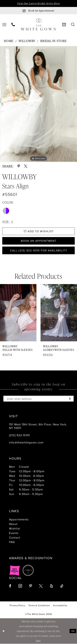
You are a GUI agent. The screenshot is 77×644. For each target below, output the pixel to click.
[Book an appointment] (38, 11)
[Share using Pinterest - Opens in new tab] (19, 166)
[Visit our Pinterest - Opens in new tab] (31, 586)
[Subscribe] (69, 399)
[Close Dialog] (3, 631)
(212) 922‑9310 (19, 435)
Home (9, 41)
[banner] (39, 25)
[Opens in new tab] (15, 570)
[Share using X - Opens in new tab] (26, 166)
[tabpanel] (38, 104)
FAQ (12, 542)
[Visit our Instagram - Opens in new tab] (20, 586)
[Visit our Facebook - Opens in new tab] (10, 586)
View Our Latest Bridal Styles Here (38, 3)
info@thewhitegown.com (26, 442)
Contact (15, 538)
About (13, 524)
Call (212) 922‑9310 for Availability (39, 251)
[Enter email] (38, 399)
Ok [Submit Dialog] (73, 631)
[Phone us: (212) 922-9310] (13, 25)
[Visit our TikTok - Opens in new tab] (62, 586)
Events (14, 533)
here (38, 641)
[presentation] (18, 313)
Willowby (27, 41)
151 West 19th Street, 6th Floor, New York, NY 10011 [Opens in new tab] (38, 426)
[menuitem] (13, 25)
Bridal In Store (54, 41)
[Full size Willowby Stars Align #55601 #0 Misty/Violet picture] (38, 104)
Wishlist (14, 529)
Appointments (19, 519)
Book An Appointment (39, 241)
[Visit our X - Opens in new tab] (41, 586)
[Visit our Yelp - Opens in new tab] (51, 586)
